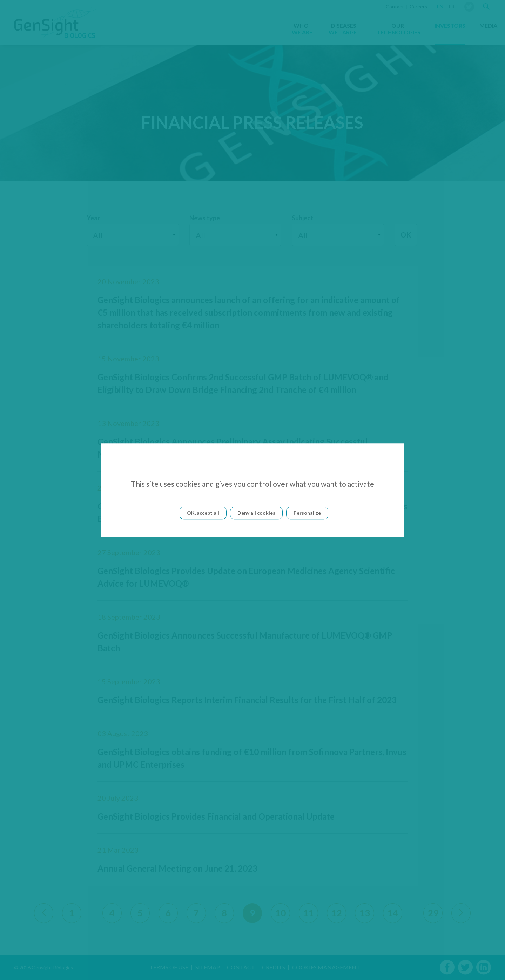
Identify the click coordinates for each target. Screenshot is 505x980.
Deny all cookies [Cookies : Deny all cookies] (256, 513)
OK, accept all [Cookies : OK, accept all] (203, 513)
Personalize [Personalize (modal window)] (307, 513)
